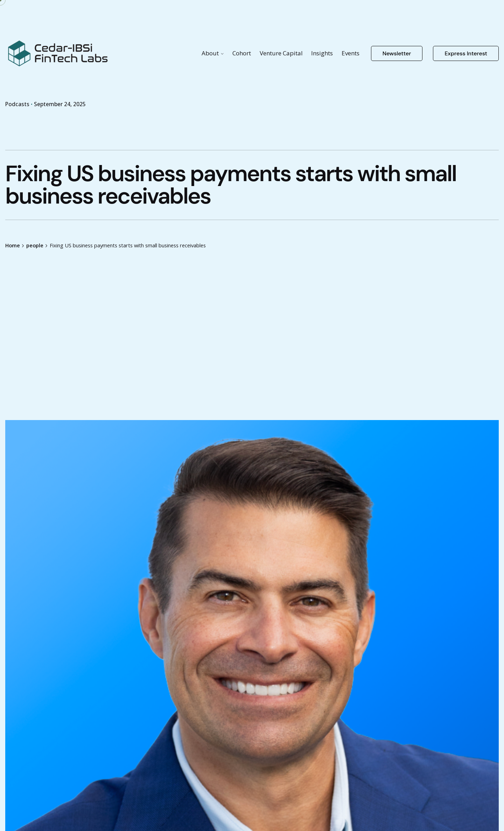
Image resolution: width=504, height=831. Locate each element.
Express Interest (466, 53)
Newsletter (397, 53)
